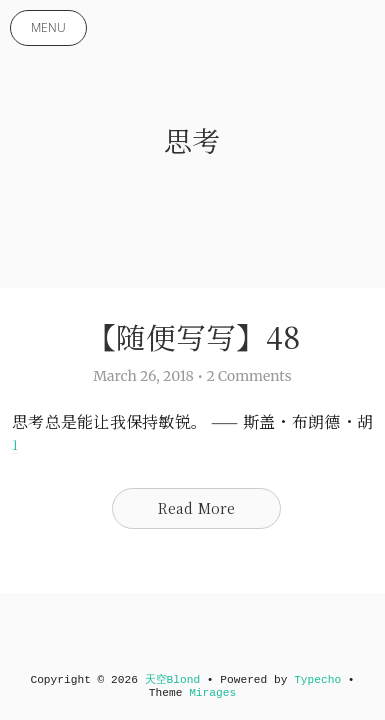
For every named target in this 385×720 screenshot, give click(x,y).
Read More (197, 508)
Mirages (212, 693)
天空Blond (173, 680)
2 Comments (248, 376)
